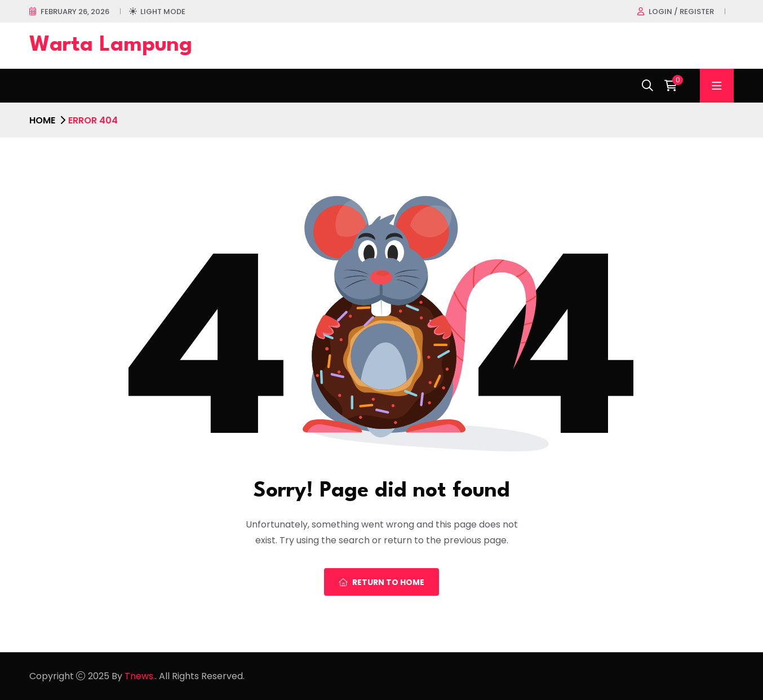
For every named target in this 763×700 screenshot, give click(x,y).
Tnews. (140, 676)
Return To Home (381, 582)
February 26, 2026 (75, 12)
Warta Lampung (111, 45)
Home (42, 120)
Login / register (681, 12)
